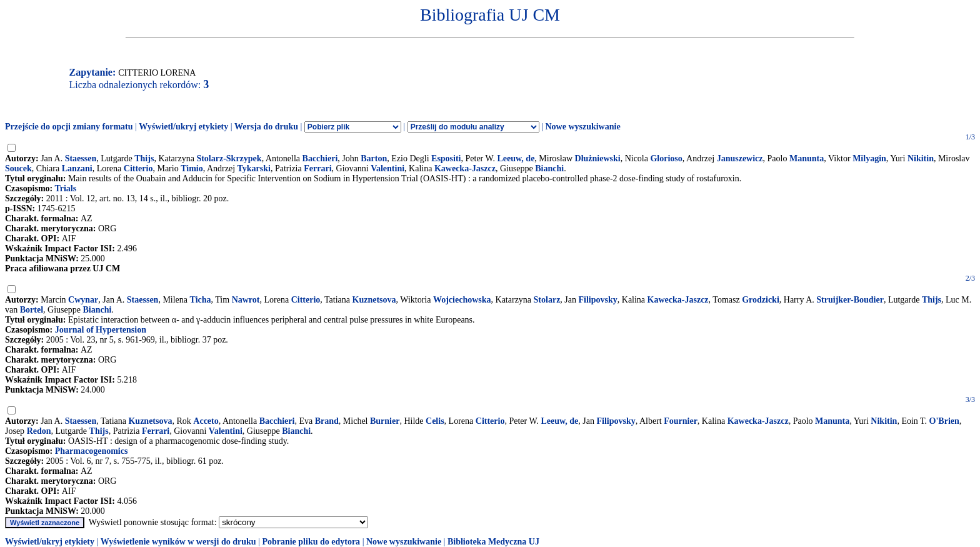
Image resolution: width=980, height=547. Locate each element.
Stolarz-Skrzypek (229, 158)
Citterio (138, 168)
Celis (435, 421)
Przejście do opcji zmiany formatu (69, 127)
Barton (374, 158)
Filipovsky (598, 300)
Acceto (206, 421)
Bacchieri (320, 158)
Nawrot (246, 300)
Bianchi (549, 168)
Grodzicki (761, 300)
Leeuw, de (516, 158)
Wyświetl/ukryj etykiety (183, 127)
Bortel (32, 310)
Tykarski (254, 168)
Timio (192, 168)
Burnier (385, 421)
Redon (39, 431)
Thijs (144, 158)
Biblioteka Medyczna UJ (493, 542)
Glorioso (666, 158)
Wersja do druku (266, 127)
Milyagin (869, 158)
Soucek (18, 168)
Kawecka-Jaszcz (465, 168)
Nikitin (921, 158)
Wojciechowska (462, 300)
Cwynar (83, 300)
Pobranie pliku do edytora (311, 542)
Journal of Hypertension (101, 330)
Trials (65, 188)
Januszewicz (740, 158)
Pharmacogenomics (92, 451)
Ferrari (317, 168)
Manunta (807, 158)
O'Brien (944, 421)
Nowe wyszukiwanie (582, 127)
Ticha (201, 300)
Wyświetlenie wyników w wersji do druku (178, 542)
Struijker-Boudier (850, 300)
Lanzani (77, 168)
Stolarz (547, 300)
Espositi (446, 158)
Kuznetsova (374, 300)
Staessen (81, 158)
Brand (327, 421)
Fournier (681, 421)
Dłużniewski (598, 158)
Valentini (387, 168)
